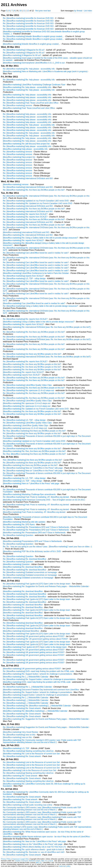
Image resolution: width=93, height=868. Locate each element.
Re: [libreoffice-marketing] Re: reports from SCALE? (25, 214)
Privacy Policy (6, 859)
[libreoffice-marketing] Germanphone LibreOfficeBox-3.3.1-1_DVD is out (34, 63)
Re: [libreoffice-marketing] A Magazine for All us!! (24, 50)
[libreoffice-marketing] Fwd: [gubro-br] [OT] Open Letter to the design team (35, 647)
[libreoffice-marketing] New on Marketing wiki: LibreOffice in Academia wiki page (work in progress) (45, 71)
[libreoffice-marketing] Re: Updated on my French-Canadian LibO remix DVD (36, 409)
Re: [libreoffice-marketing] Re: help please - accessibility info (29, 69)
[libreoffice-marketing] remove (16, 184)
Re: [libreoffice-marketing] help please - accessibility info (27, 97)
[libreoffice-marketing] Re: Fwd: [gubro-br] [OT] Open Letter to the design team (37, 610)
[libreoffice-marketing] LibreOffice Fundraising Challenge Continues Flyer (34, 85)
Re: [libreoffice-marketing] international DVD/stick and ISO (28, 178)
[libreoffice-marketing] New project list (19, 157)
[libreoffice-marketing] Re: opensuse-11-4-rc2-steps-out (27, 403)
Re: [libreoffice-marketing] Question (18, 535)
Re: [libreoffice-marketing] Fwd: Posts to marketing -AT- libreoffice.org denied (36, 497)
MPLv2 (39, 863)
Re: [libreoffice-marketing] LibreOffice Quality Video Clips (27, 385)
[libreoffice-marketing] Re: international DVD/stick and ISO (28, 235)
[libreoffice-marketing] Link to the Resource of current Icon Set (29, 770)
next (45, 11)
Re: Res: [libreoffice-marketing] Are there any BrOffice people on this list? (34, 431)
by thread (78, 11)
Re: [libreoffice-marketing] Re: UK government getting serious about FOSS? (35, 639)
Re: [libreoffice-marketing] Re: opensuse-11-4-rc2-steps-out (28, 390)
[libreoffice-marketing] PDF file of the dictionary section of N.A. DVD (32, 551)
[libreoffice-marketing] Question (16, 564)
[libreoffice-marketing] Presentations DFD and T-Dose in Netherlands (32, 541)
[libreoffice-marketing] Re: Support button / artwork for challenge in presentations (37, 674)
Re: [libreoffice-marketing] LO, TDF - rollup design (24, 279)
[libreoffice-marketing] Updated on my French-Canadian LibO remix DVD (34, 441)
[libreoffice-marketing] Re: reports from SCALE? (23, 240)
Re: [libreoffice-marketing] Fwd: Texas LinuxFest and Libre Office (31, 103)
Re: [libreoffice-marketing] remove (17, 105)
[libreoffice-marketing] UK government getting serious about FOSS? (32, 669)
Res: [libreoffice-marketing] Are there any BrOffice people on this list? (33, 460)
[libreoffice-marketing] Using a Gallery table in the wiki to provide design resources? (39, 322)
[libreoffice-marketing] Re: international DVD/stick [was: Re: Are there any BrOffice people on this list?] (47, 327)
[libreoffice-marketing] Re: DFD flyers (19, 525)
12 (28, 11)
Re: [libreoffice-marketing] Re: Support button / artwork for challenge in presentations (39, 679)
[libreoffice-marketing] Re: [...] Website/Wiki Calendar (26, 677)
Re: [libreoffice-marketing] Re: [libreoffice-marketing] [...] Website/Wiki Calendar (37, 706)
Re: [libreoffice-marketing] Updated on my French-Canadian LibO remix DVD (36, 201)
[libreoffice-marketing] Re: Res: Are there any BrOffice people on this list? (34, 451)
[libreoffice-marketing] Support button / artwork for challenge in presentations (36, 695)
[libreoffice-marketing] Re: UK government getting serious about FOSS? (34, 650)
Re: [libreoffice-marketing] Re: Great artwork (22, 708)
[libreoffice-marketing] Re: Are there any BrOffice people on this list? (32, 364)
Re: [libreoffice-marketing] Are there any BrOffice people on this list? (32, 354)
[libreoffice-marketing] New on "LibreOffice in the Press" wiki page (31, 484)
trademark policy (65, 866)
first (37, 11)
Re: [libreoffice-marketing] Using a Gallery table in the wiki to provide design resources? (40, 306)
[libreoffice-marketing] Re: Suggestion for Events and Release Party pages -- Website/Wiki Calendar (46, 586)
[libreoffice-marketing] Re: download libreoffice (23, 567)
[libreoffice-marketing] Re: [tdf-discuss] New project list (26, 144)
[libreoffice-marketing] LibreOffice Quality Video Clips (26, 425)
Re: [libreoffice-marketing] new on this (19, 735)
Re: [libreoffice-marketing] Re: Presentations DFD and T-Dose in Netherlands (36, 527)
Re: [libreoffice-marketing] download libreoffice (23, 615)
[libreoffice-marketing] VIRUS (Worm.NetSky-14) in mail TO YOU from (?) (34, 847)
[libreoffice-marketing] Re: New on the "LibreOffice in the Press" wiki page (34, 841)
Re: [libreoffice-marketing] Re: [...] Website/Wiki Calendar (27, 687)
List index (88, 11)
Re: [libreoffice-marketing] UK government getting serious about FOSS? (34, 636)
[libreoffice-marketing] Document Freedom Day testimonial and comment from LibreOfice (41, 690)
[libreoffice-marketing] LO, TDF (16, 748)
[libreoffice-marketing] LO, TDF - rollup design (22, 481)
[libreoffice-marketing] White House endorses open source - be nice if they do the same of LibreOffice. (47, 837)
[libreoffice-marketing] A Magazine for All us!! (22, 55)
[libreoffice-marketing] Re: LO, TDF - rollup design (24, 478)
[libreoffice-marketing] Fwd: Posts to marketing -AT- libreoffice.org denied (34, 512)
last (49, 11)
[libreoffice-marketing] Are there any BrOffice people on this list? (30, 465)
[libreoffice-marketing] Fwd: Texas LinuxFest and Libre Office (29, 108)
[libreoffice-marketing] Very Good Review (20, 732)
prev (41, 11)
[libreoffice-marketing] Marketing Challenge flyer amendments (29, 494)
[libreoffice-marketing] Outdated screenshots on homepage (28, 578)
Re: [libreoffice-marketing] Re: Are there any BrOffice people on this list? (34, 190)
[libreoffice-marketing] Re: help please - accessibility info (27, 87)
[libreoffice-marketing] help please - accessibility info (25, 149)
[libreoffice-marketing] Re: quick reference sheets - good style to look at (33, 849)
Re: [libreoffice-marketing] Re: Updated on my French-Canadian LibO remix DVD (38, 203)
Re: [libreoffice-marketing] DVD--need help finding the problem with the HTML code (39, 671)
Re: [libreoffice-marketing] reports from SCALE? (23, 276)
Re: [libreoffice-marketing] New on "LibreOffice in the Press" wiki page (33, 468)
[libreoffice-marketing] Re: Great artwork (20, 776)
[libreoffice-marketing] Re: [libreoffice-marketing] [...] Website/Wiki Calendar (35, 711)
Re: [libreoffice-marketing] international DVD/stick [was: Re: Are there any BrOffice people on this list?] (47, 339)
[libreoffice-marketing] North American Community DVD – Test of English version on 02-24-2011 (44, 500)
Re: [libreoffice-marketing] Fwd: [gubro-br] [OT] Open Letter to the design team (37, 584)
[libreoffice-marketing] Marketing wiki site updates (24, 522)
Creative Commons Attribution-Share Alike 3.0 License (34, 861)
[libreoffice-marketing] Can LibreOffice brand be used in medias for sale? (34, 303)
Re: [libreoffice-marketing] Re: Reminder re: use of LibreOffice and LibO (34, 852)
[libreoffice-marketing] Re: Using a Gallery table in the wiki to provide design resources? (40, 238)
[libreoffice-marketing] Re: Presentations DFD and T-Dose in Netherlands (34, 533)
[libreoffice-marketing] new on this (17, 737)
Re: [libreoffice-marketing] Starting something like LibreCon (28, 751)
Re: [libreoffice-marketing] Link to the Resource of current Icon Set (31, 762)
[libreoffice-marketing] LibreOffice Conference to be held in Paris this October (36, 273)
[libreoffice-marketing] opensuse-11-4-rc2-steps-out (25, 428)
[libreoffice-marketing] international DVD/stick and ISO (26, 232)
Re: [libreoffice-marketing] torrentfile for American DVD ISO (28, 18)
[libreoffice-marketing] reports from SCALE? (22, 375)
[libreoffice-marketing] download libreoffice (21, 631)
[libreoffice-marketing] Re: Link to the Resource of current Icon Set (31, 754)
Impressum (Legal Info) (20, 859)
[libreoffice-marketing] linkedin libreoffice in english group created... (32, 44)
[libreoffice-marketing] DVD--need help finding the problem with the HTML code (37, 682)
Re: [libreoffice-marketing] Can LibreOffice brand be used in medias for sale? (36, 253)
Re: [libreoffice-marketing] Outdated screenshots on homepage (30, 572)
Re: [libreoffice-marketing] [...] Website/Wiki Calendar (26, 700)
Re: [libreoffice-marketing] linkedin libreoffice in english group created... (33, 36)
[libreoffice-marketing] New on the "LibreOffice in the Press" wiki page (33, 844)
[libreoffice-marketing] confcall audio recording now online (28, 805)
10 (20, 11)
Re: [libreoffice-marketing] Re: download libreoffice (25, 559)
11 (24, 11)
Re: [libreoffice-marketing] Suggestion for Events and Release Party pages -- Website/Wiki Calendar (46, 727)
